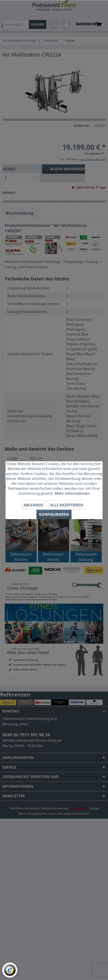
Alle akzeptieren (67, 505)
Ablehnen (33, 505)
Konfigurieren (54, 514)
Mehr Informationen (72, 493)
